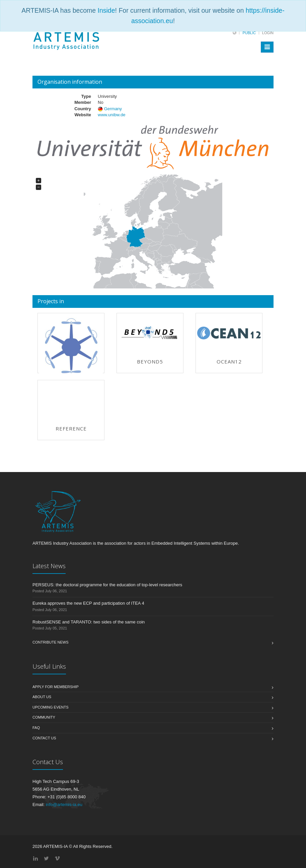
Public (249, 33)
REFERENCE (71, 428)
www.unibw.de (111, 115)
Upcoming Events (51, 707)
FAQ (36, 728)
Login (268, 33)
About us (42, 697)
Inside (106, 10)
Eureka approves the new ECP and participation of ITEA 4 (88, 603)
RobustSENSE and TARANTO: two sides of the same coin (89, 622)
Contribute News (51, 642)
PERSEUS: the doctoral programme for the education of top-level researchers (107, 585)
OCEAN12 (229, 361)
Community (44, 717)
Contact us (44, 738)
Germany (113, 109)
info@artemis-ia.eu (64, 805)
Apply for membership (56, 687)
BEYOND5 (150, 361)
